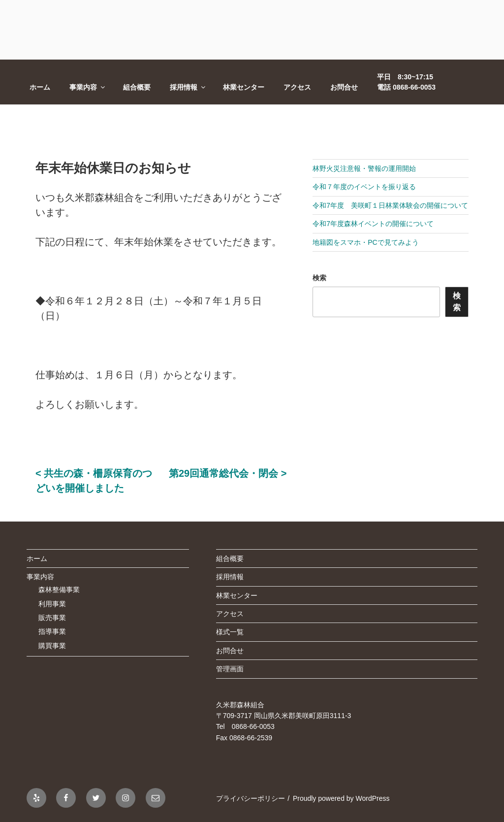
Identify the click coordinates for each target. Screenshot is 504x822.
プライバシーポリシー (251, 798)
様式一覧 (230, 632)
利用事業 (52, 604)
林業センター (244, 87)
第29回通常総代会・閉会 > (228, 473)
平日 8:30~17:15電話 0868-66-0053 (406, 82)
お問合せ (344, 87)
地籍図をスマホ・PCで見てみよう (365, 242)
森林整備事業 (59, 590)
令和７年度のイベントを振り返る (364, 187)
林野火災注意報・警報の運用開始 (364, 168)
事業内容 (88, 87)
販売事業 (52, 618)
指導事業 (52, 631)
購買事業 (52, 646)
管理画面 (230, 669)
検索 (319, 278)
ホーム (40, 87)
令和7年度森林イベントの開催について (373, 224)
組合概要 (137, 87)
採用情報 (188, 87)
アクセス (297, 87)
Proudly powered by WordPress (341, 798)
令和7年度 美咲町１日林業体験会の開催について (390, 205)
